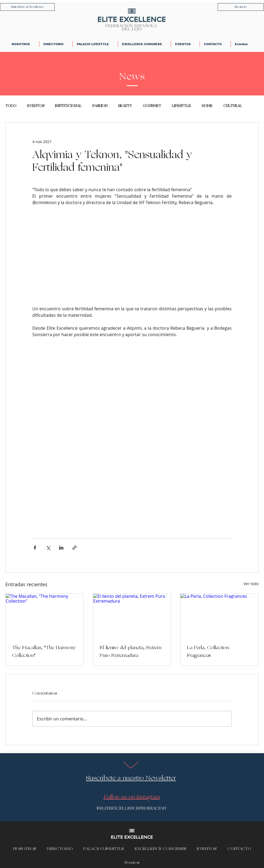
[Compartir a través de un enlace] (74, 548)
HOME (207, 106)
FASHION (100, 106)
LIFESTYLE (181, 106)
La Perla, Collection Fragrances (208, 652)
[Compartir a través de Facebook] (35, 548)
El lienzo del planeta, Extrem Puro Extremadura (131, 652)
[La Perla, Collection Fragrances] (219, 616)
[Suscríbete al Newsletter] (27, 7)
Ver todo (251, 584)
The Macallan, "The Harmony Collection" (44, 652)
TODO (11, 106)
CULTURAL (233, 106)
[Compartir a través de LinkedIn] (61, 548)
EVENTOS (36, 106)
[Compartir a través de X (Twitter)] (48, 548)
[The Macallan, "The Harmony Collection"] (45, 616)
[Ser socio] (241, 7)
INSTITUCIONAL (68, 106)
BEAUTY (125, 106)
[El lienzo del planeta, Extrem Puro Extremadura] (132, 616)
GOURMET (152, 106)
